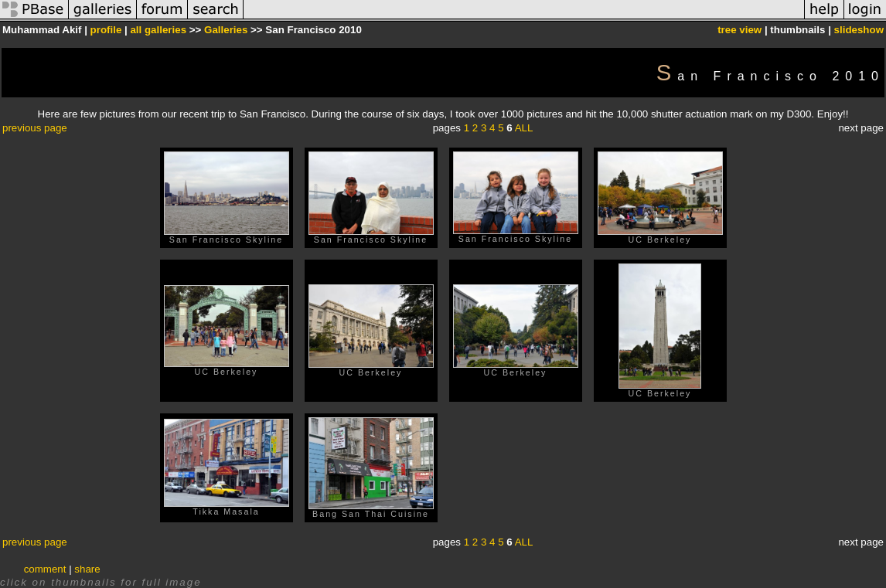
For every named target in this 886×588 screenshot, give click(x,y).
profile (106, 30)
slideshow (859, 30)
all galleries (158, 30)
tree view (739, 30)
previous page (35, 128)
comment (45, 569)
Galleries (226, 30)
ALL (524, 128)
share (87, 569)
